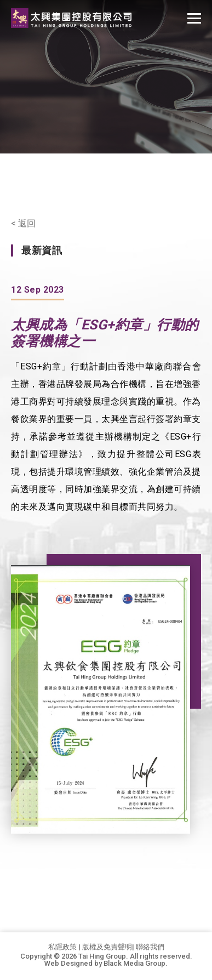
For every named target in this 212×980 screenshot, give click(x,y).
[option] (101, 700)
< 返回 (23, 224)
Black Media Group (134, 963)
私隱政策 (62, 947)
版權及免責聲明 (107, 947)
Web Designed (68, 963)
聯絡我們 (150, 947)
